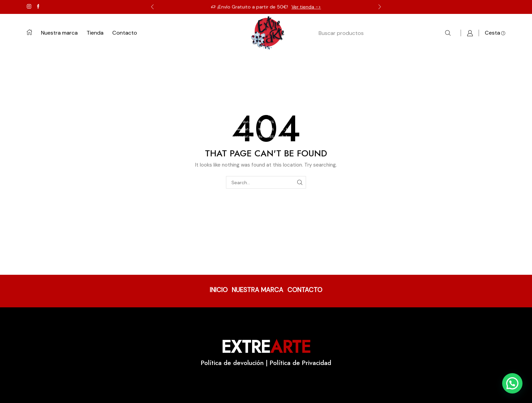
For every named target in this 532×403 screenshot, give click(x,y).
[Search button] (448, 33)
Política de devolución (232, 363)
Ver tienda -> (306, 7)
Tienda (95, 33)
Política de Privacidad (300, 363)
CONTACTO (305, 290)
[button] (512, 383)
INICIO (219, 290)
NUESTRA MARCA (258, 290)
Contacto (125, 33)
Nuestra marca (59, 33)
